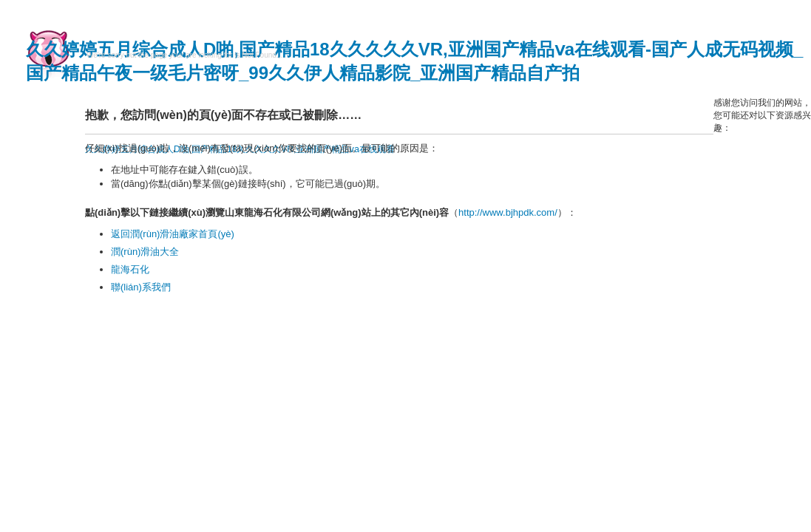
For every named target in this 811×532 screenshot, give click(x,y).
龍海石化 (130, 269)
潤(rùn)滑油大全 (145, 252)
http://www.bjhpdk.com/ (508, 212)
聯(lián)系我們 (141, 287)
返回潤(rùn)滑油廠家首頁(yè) (173, 234)
